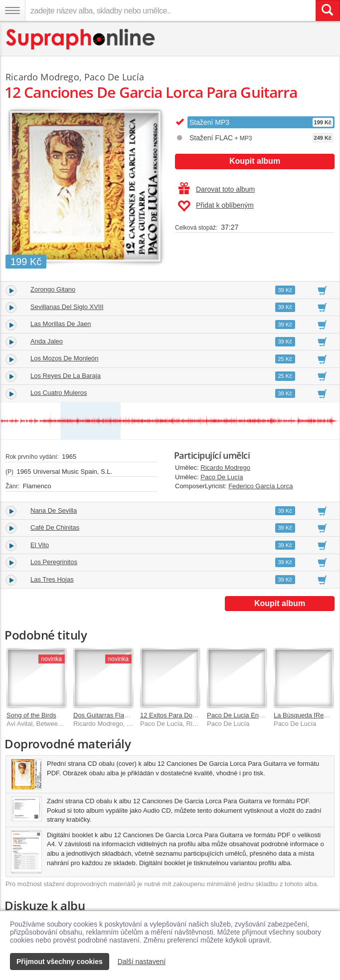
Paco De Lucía (222, 477)
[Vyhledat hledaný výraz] (328, 10)
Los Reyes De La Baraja (66, 376)
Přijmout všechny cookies (60, 962)
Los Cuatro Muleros (59, 393)
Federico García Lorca (260, 486)
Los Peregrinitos (54, 562)
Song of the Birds (31, 715)
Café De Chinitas (55, 527)
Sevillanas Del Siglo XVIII (67, 307)
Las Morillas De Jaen (61, 324)
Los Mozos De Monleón (65, 358)
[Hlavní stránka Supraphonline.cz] (81, 39)
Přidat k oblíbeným (216, 206)
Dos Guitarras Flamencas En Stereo (125, 715)
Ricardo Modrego (225, 468)
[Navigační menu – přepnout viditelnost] (12, 10)
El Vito (40, 545)
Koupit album (255, 161)
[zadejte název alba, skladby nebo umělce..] (170, 10)
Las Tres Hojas (52, 579)
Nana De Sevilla (54, 510)
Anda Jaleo (47, 341)
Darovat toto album (217, 189)
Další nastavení (142, 962)
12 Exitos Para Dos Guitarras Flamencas (199, 715)
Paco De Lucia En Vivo (240, 715)
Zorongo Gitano (53, 289)
